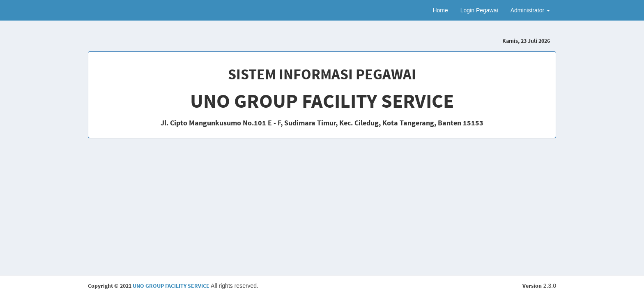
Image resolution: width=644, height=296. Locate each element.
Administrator (530, 10)
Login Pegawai (479, 10)
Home (440, 10)
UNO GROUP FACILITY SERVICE (171, 286)
